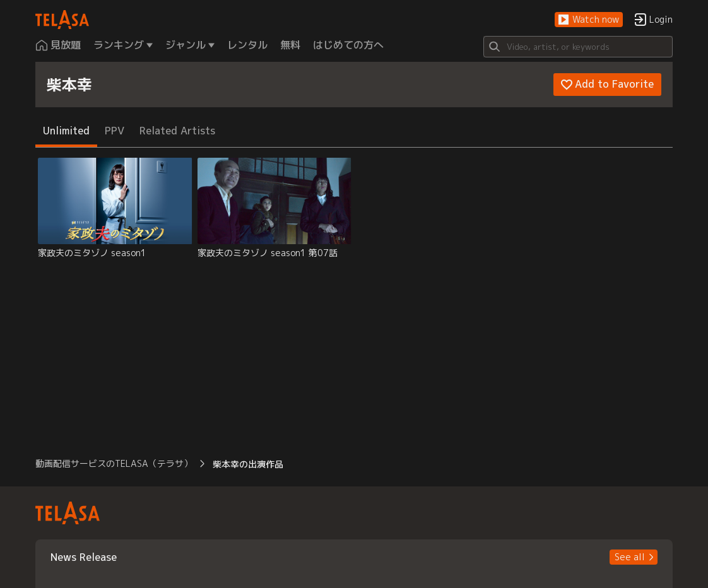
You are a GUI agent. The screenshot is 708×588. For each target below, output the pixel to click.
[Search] (578, 47)
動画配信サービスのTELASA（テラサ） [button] (114, 463)
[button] (589, 20)
